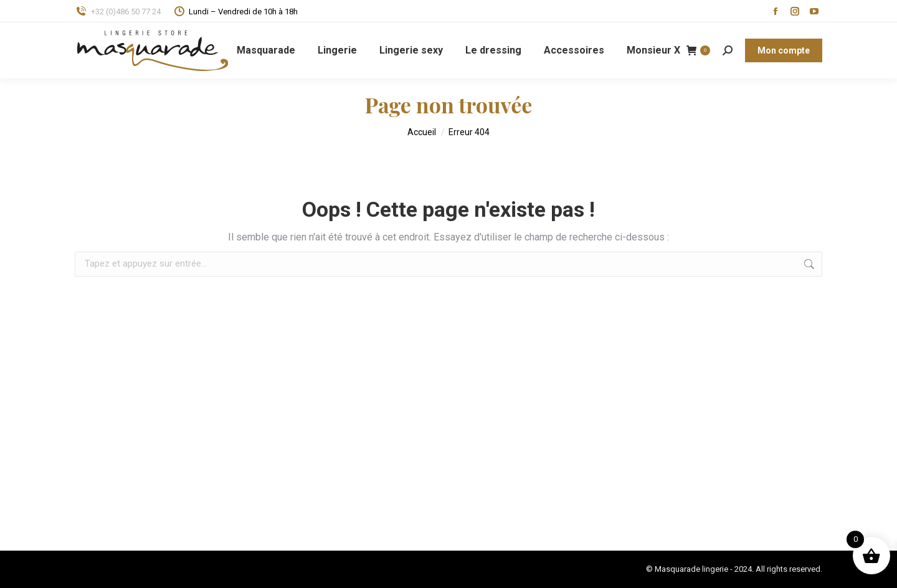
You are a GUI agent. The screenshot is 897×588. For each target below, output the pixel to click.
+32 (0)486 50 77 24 (118, 12)
